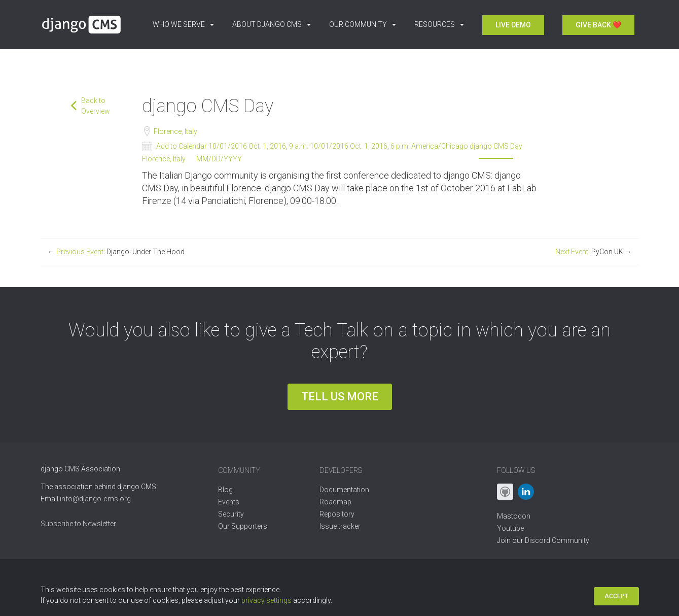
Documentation (344, 490)
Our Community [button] (363, 24)
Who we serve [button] (183, 24)
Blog (225, 490)
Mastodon (514, 516)
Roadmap (335, 502)
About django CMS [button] (272, 24)
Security (231, 514)
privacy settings (266, 600)
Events (229, 502)
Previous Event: (116, 252)
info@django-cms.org (95, 499)
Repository (337, 514)
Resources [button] (439, 24)
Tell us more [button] (340, 397)
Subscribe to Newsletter (78, 524)
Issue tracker (340, 526)
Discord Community (557, 540)
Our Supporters (243, 526)
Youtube (510, 528)
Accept (616, 596)
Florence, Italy (175, 131)
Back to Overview (96, 106)
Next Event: (594, 252)
